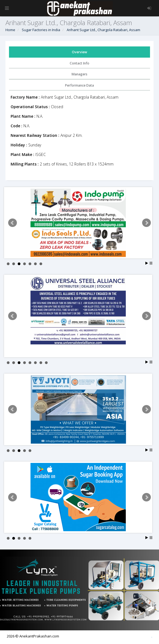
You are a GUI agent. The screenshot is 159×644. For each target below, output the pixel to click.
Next (146, 223)
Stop (151, 263)
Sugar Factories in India (41, 30)
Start (147, 263)
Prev (13, 223)
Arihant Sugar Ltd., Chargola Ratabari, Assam (103, 30)
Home (10, 30)
